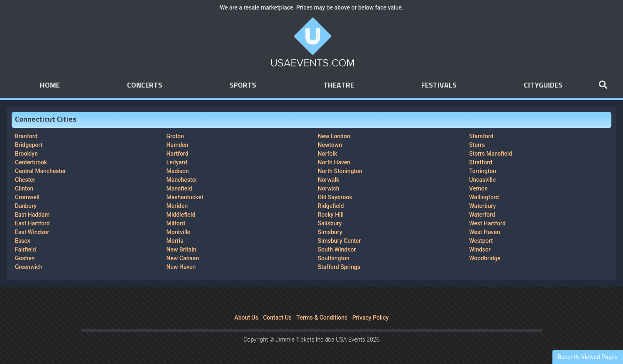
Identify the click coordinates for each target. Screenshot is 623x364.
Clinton (24, 188)
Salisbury (330, 223)
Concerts (145, 86)
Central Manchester (40, 171)
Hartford (177, 154)
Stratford (481, 162)
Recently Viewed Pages (588, 357)
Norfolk (328, 154)
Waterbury (482, 206)
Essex (23, 241)
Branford (26, 136)
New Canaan (183, 258)
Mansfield (179, 188)
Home (50, 86)
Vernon (478, 188)
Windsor (480, 249)
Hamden (177, 145)
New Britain (181, 249)
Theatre (339, 86)
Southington (334, 258)
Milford (176, 223)
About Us (246, 318)
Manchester (182, 180)
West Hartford (487, 223)
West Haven (484, 232)
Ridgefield (331, 206)
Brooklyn (26, 154)
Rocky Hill (331, 215)
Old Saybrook (335, 197)
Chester (25, 180)
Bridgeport (29, 145)
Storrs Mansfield (490, 154)
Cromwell (27, 197)
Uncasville (482, 180)
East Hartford (32, 223)
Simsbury (330, 232)
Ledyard (177, 162)
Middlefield (181, 215)
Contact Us (277, 318)
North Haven (334, 162)
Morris (175, 241)
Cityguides (543, 86)
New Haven (181, 267)
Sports (243, 86)
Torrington (483, 171)
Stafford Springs (339, 267)
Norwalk (329, 180)
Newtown (330, 145)
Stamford (481, 136)
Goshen (25, 258)
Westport (481, 241)
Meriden (177, 206)
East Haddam (32, 215)
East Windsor (32, 232)
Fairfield (26, 249)
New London (334, 136)
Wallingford (484, 197)
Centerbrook (31, 162)
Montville (178, 232)
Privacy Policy (371, 318)
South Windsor (337, 249)
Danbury (26, 206)
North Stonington (340, 171)
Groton (175, 136)
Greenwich (29, 267)
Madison (178, 171)
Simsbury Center (340, 241)
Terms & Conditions (322, 318)
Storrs (477, 145)
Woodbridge (485, 258)
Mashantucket (185, 197)
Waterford (482, 215)
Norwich (329, 188)
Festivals (439, 86)
